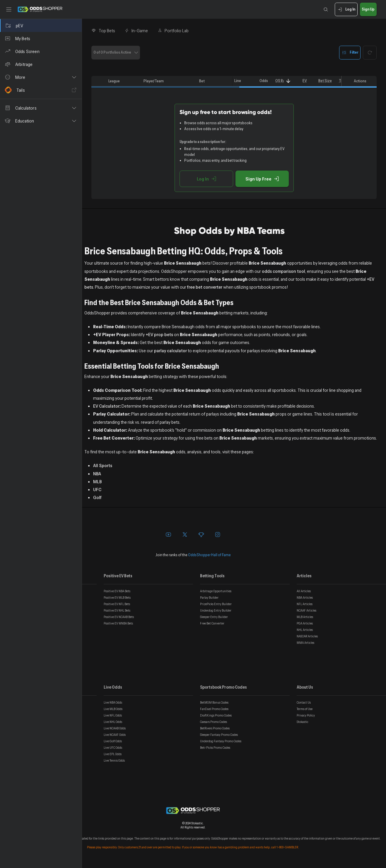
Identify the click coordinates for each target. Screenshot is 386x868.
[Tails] (41, 90)
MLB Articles (305, 617)
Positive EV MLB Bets (117, 598)
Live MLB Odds (113, 709)
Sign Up (368, 10)
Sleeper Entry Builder (214, 617)
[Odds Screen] (41, 51)
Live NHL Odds (113, 722)
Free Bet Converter (212, 623)
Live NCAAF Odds (115, 735)
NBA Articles (305, 598)
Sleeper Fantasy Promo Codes (219, 735)
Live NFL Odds (113, 715)
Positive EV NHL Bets (117, 610)
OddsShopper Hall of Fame (209, 555)
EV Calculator (106, 406)
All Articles (304, 591)
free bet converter (205, 287)
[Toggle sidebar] (9, 9)
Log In (346, 10)
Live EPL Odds (113, 754)
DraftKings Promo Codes (216, 715)
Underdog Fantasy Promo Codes (221, 741)
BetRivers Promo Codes (215, 728)
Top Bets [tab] (103, 30)
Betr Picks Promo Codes (215, 748)
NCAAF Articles (306, 610)
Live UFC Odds (113, 748)
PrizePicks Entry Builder (216, 604)
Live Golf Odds (113, 741)
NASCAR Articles (307, 636)
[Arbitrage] (41, 64)
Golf (97, 497)
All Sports (103, 465)
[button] (41, 77)
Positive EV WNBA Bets (118, 623)
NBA (97, 474)
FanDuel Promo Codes (214, 709)
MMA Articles (305, 643)
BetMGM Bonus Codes (214, 702)
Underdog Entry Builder (216, 610)
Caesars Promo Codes (214, 722)
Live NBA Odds (113, 702)
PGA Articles (305, 623)
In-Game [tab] (136, 30)
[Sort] (288, 81)
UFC (97, 489)
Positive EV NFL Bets (117, 604)
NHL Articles (305, 630)
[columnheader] (99, 81)
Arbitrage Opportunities (216, 591)
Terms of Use (305, 709)
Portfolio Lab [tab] (173, 30)
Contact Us (304, 702)
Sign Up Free (262, 179)
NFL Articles (305, 604)
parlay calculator (170, 350)
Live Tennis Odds (114, 760)
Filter (350, 53)
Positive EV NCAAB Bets (119, 617)
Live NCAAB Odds (115, 728)
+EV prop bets (159, 334)
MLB (97, 481)
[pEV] (41, 25)
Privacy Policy (306, 715)
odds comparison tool (283, 271)
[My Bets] (41, 38)
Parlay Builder (209, 598)
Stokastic (303, 722)
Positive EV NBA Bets (117, 591)
